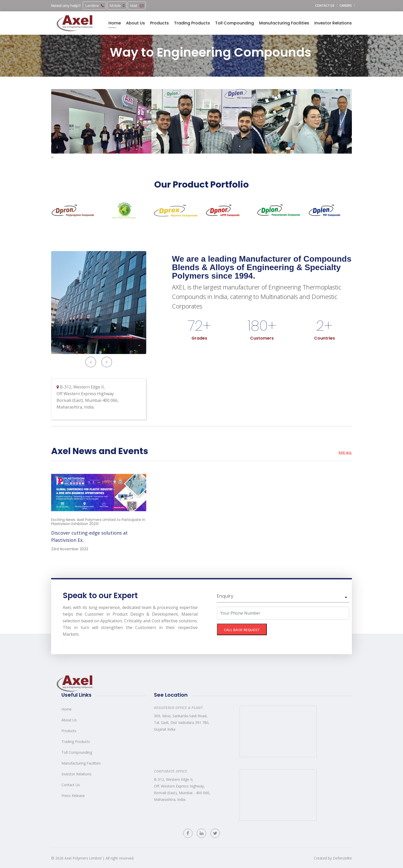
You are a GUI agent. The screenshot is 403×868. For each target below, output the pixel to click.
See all (345, 453)
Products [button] (159, 23)
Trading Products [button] (192, 23)
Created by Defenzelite (333, 858)
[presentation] (52, 157)
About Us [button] (135, 23)
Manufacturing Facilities (81, 763)
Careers (346, 6)
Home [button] (115, 23)
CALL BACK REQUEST (242, 630)
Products (69, 731)
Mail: (137, 6)
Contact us (325, 6)
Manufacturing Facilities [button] (284, 23)
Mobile (117, 6)
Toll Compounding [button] (235, 23)
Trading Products (76, 742)
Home (67, 709)
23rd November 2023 (70, 549)
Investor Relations (76, 774)
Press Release (73, 796)
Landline (94, 6)
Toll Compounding (77, 752)
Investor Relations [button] (333, 23)
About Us (69, 720)
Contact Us (71, 785)
